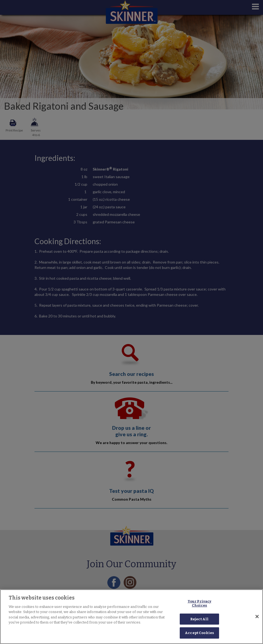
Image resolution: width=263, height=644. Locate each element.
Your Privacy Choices (200, 603)
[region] (131, 617)
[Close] (257, 617)
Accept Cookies (199, 633)
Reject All (199, 619)
